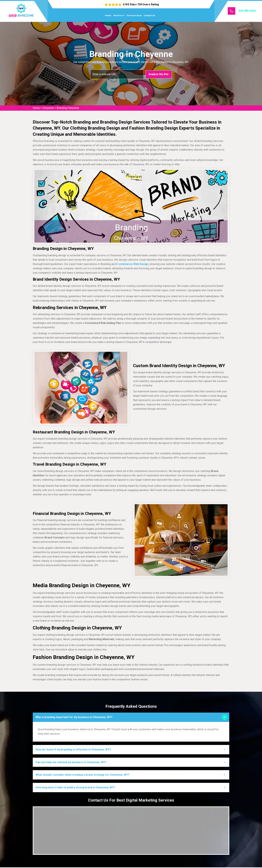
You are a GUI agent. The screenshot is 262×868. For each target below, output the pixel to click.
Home (108, 15)
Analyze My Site (159, 74)
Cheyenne (48, 108)
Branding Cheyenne (68, 108)
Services (118, 15)
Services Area (134, 15)
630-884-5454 (247, 11)
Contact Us (149, 15)
